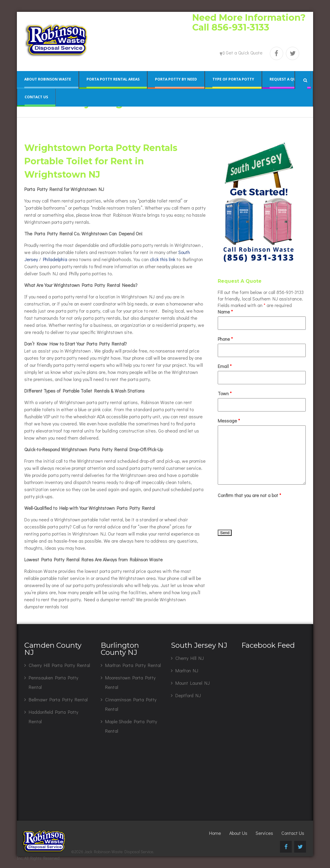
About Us (238, 833)
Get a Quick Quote (244, 53)
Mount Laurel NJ (193, 683)
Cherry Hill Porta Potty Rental (59, 665)
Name (225, 312)
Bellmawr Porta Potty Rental (58, 699)
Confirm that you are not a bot (249, 495)
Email (225, 366)
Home (215, 833)
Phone (225, 339)
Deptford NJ (188, 695)
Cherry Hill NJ (190, 658)
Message (229, 421)
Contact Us (293, 833)
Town (225, 393)
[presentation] (263, 512)
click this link (163, 259)
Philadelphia (55, 259)
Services (264, 833)
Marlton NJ (187, 670)
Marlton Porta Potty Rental (133, 665)
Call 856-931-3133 (231, 27)
